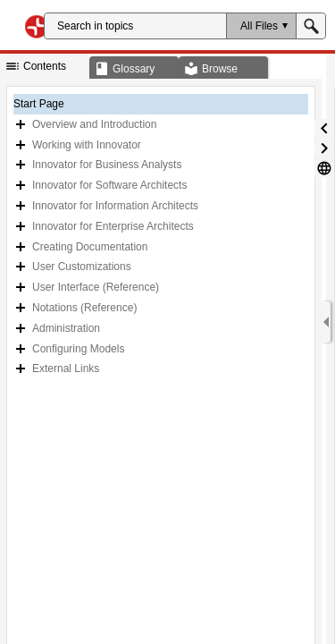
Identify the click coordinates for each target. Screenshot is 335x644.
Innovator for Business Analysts (107, 165)
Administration (66, 328)
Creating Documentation (90, 247)
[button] (261, 26)
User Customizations (82, 267)
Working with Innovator (87, 145)
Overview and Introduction (94, 124)
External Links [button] (66, 369)
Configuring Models (78, 349)
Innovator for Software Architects (109, 185)
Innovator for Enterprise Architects (113, 226)
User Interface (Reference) (96, 287)
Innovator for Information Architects (115, 206)
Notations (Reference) (84, 308)
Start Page (39, 104)
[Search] (135, 26)
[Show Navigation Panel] (326, 322)
